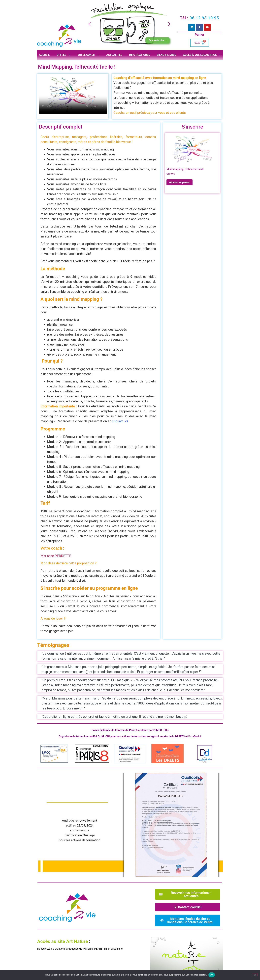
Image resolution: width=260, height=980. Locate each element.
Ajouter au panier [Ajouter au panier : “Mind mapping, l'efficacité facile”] (179, 182)
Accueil (44, 55)
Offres (64, 55)
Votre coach (88, 55)
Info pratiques (140, 55)
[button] (90, 24)
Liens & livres (166, 55)
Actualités (114, 55)
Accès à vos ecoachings (202, 55)
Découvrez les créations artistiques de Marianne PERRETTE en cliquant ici (80, 949)
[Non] (255, 975)
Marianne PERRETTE (56, 556)
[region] (129, 24)
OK (212, 975)
